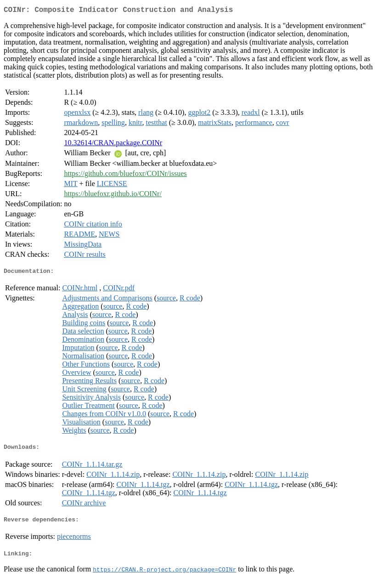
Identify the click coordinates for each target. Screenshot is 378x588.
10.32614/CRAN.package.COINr (113, 144)
